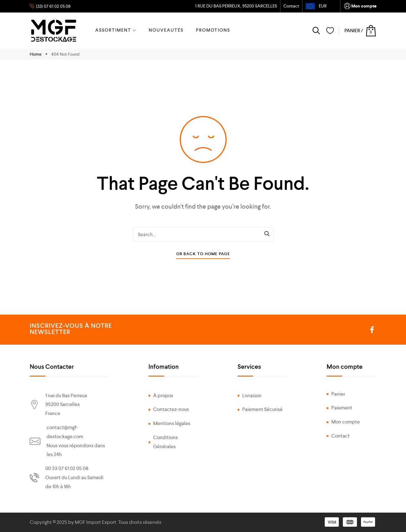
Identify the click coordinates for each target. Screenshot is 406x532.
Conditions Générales (165, 442)
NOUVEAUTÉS (166, 30)
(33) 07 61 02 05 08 (53, 6)
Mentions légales (172, 423)
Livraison (252, 395)
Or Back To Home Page (203, 254)
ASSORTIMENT (116, 30)
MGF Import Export (95, 522)
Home (36, 54)
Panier (338, 394)
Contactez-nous (171, 409)
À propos (163, 395)
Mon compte (360, 6)
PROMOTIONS (213, 30)
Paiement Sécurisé (262, 409)
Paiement (342, 408)
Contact (291, 6)
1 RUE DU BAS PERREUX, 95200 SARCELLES (236, 6)
